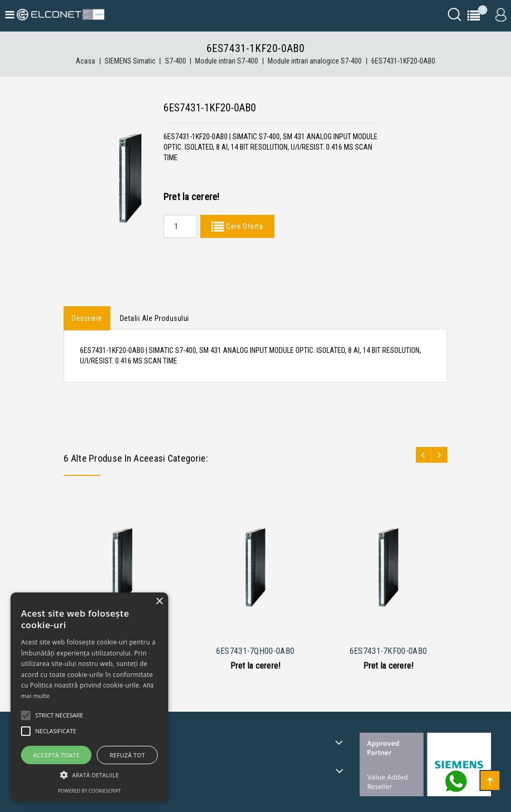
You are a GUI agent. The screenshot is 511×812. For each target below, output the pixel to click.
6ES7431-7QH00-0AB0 (255, 651)
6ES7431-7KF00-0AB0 (388, 651)
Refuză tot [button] (127, 755)
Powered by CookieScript (89, 791)
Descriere (87, 318)
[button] (89, 775)
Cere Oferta (243, 226)
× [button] (159, 602)
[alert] (89, 697)
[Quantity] (180, 226)
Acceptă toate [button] (56, 755)
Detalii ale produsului (155, 318)
